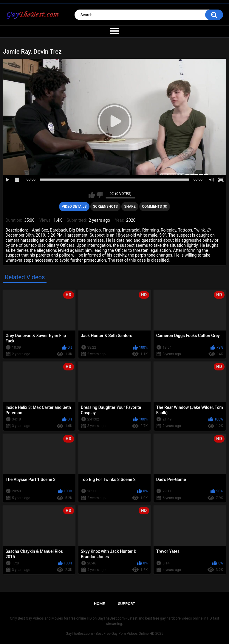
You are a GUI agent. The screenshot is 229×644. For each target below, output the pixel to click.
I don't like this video (99, 195)
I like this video (92, 195)
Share (130, 207)
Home (99, 604)
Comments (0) (155, 207)
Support (126, 604)
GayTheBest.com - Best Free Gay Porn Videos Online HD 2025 (114, 634)
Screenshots (105, 207)
